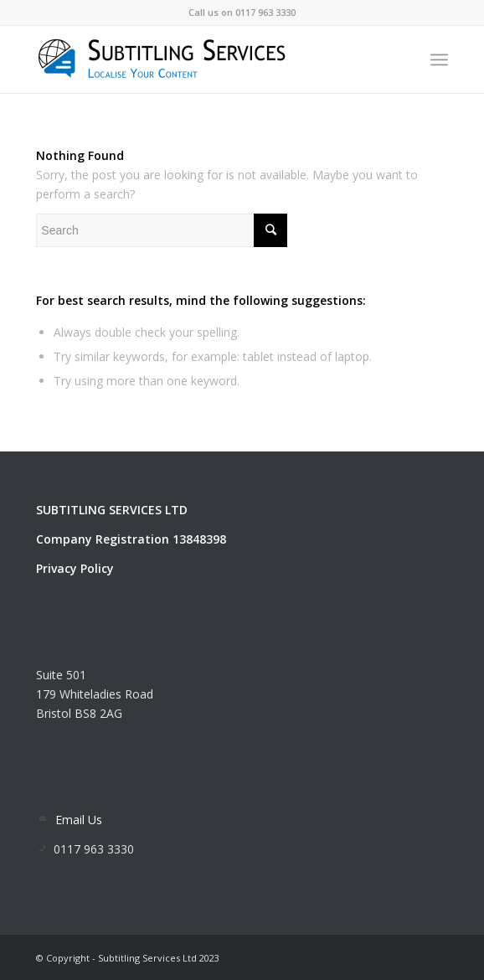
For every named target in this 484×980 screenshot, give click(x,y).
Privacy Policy (75, 568)
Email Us (79, 820)
